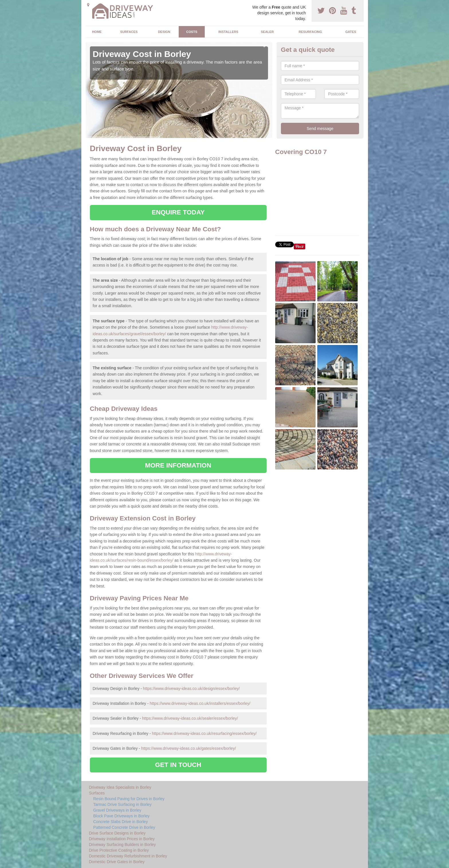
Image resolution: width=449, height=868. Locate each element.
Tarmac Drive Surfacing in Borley (123, 804)
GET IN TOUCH (178, 765)
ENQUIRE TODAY (178, 212)
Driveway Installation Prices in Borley (122, 839)
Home (97, 32)
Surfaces (129, 32)
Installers (228, 32)
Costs (192, 32)
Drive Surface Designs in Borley (117, 833)
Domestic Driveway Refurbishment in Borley (128, 856)
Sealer (267, 32)
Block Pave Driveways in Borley (122, 816)
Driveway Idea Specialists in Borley (120, 787)
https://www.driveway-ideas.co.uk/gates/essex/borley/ (189, 748)
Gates (351, 32)
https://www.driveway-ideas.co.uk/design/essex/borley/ (191, 689)
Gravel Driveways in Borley (117, 810)
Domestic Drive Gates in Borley (117, 862)
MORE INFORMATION (178, 465)
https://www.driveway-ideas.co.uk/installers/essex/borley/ (200, 703)
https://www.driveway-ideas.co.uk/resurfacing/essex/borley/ (204, 733)
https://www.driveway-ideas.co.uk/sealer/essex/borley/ (190, 718)
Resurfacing (310, 32)
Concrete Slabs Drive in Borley (121, 822)
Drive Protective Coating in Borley (119, 850)
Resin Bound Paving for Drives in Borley (129, 799)
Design (164, 32)
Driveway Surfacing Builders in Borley (122, 845)
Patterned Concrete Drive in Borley (124, 827)
